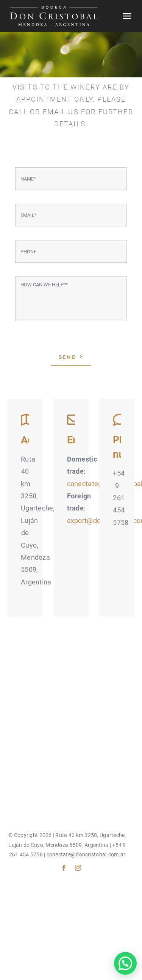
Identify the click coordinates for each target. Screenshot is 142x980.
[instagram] (78, 868)
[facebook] (64, 868)
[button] (125, 963)
